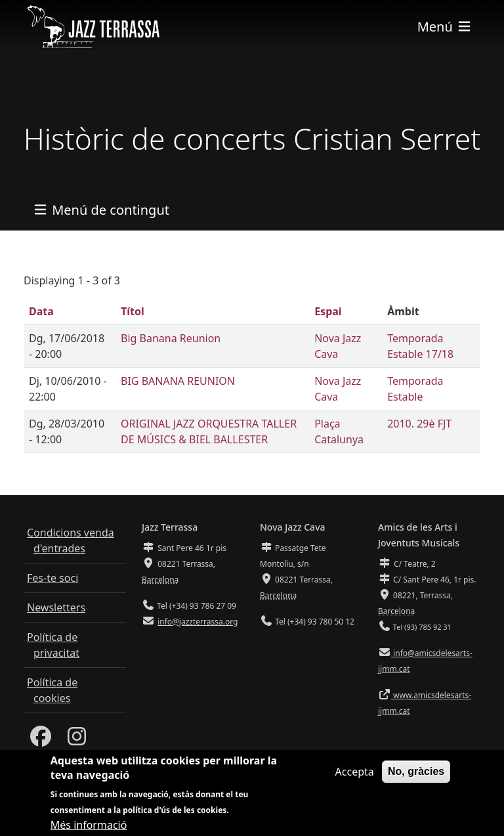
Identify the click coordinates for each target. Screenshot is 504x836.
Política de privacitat (53, 645)
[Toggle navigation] (445, 27)
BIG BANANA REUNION (178, 381)
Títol (133, 311)
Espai (328, 311)
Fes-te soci (52, 578)
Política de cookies (52, 690)
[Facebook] (41, 740)
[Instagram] (77, 740)
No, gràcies (416, 778)
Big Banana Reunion (171, 338)
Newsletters (56, 607)
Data (41, 311)
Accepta (355, 778)
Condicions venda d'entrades (71, 540)
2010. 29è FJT (419, 424)
